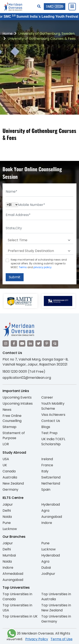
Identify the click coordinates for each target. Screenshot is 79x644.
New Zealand (13, 483)
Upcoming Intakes (18, 403)
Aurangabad (52, 517)
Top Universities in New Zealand (56, 608)
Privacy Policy (37, 639)
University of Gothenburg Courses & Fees (42, 39)
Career (47, 397)
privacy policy (43, 267)
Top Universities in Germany (56, 619)
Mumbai (9, 555)
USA (6, 459)
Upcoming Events (17, 397)
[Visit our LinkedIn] (30, 343)
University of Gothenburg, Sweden (46, 34)
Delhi (7, 511)
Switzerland (51, 477)
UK (5, 465)
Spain (46, 490)
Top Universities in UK (20, 616)
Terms (23, 267)
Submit (15, 277)
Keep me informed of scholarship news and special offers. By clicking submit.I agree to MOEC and (39, 263)
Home (7, 34)
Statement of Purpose (14, 435)
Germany (10, 490)
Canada (9, 471)
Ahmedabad (13, 574)
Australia (10, 477)
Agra (45, 511)
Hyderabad (51, 504)
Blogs (46, 427)
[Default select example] (39, 240)
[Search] (39, 6)
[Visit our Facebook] (14, 343)
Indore (47, 523)
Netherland (51, 483)
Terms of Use (62, 639)
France (47, 465)
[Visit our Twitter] (39, 343)
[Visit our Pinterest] (47, 343)
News (7, 410)
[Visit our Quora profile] (55, 343)
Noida (7, 517)
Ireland (47, 459)
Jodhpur (48, 574)
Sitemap (9, 427)
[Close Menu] (72, 7)
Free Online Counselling (12, 418)
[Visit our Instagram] (6, 343)
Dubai (46, 568)
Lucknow (10, 529)
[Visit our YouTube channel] (22, 343)
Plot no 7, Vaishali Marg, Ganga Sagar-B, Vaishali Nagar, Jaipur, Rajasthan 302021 (35, 362)
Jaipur (8, 504)
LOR (6, 444)
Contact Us (51, 421)
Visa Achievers (53, 415)
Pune (7, 523)
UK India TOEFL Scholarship (53, 442)
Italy (45, 471)
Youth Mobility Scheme (53, 406)
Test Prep (49, 433)
